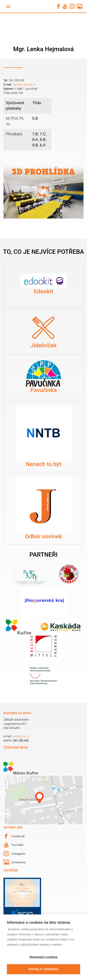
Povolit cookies (43, 969)
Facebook (14, 836)
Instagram (14, 854)
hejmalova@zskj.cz (24, 85)
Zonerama (14, 862)
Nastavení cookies (43, 957)
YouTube (14, 845)
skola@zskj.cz (21, 736)
